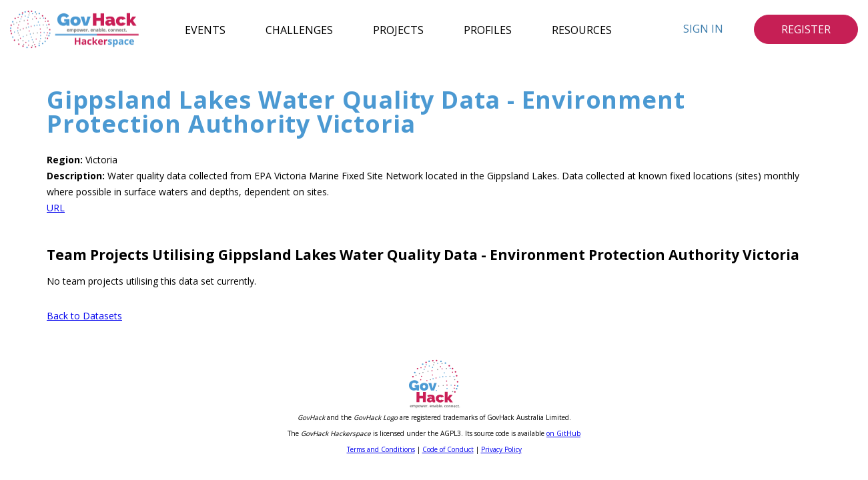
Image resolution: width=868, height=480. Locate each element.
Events (205, 29)
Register (806, 29)
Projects (398, 29)
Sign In (703, 29)
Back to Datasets (84, 316)
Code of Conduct (448, 449)
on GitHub (563, 433)
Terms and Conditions (381, 449)
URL (56, 208)
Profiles (488, 29)
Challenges (299, 29)
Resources (582, 29)
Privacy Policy (501, 449)
